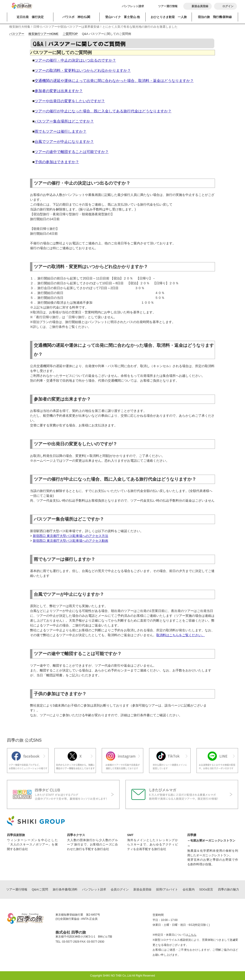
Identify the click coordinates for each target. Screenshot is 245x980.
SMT (130, 835)
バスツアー (17, 34)
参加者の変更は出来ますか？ (59, 91)
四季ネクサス (76, 835)
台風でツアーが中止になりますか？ (64, 142)
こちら (192, 935)
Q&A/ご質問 (40, 889)
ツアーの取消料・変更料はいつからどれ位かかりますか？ (83, 70)
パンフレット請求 (133, 6)
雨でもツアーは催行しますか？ (61, 131)
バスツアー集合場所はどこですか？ (64, 121)
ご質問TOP (70, 34)
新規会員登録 (142, 889)
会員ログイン (120, 889)
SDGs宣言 (206, 889)
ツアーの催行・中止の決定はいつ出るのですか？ (75, 60)
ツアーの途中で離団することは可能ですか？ (72, 152)
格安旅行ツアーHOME (43, 34)
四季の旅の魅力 (228, 889)
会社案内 (189, 889)
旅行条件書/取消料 (65, 889)
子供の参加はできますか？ (57, 162)
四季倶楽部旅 (16, 835)
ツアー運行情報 (168, 6)
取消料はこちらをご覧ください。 (181, 635)
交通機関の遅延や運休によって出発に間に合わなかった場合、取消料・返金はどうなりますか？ (114, 81)
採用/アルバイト (167, 889)
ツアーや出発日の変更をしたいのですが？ (70, 101)
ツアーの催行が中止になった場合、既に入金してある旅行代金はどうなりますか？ (103, 111)
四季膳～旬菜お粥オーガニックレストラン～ (211, 840)
